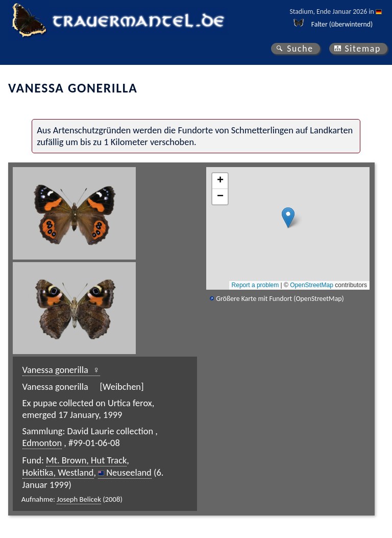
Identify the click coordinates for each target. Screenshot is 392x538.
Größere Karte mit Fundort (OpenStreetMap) (280, 299)
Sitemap (363, 49)
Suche (300, 49)
